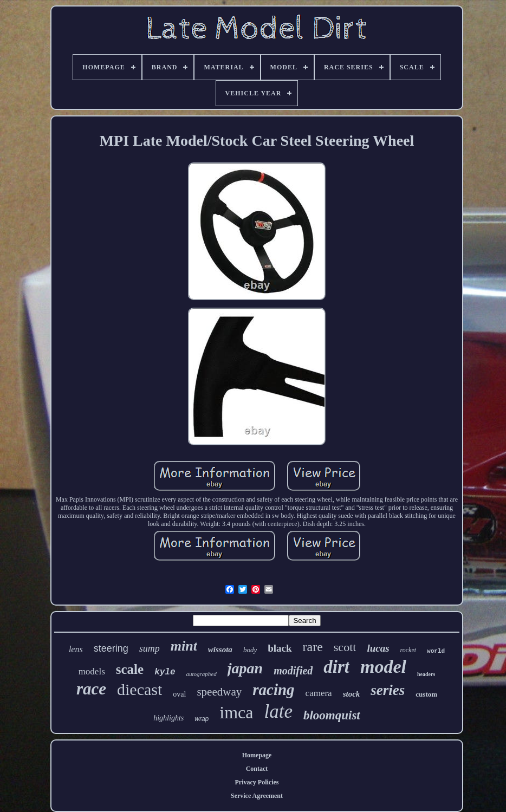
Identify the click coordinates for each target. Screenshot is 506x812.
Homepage (257, 755)
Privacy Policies (257, 782)
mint (184, 646)
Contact (257, 769)
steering (111, 648)
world (436, 651)
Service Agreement (257, 796)
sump (150, 648)
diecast (140, 689)
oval (179, 694)
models (92, 671)
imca (236, 712)
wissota (220, 649)
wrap (202, 719)
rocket (408, 650)
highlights (168, 718)
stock (352, 694)
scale (130, 669)
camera (319, 693)
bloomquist (332, 715)
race (91, 689)
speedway (219, 692)
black (280, 648)
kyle (165, 672)
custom (426, 694)
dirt (336, 667)
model (383, 667)
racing (273, 690)
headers (426, 674)
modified (293, 671)
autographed (202, 674)
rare (313, 647)
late (278, 712)
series (388, 690)
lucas (378, 648)
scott (345, 647)
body (250, 650)
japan (245, 668)
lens (76, 649)
